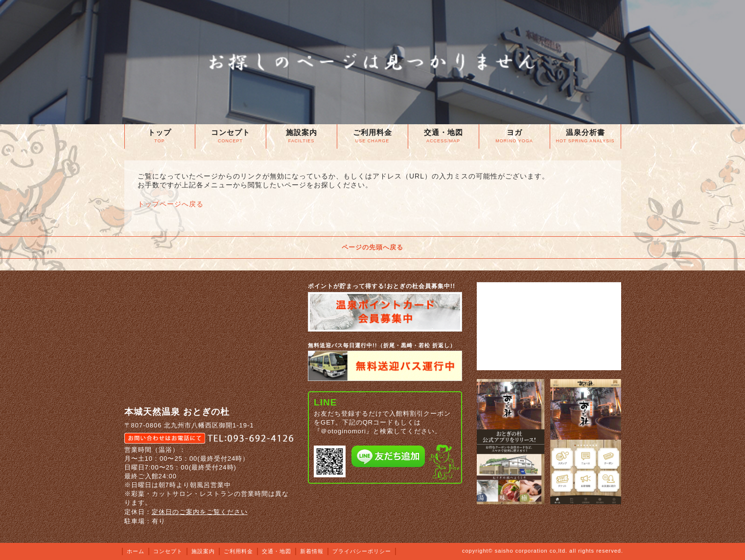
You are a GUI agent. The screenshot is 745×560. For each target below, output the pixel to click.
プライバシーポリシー (362, 551)
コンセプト (168, 551)
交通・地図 (277, 551)
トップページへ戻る (171, 204)
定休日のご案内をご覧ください (200, 512)
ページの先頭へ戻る (372, 247)
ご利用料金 (238, 551)
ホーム (136, 551)
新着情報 (312, 551)
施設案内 (203, 551)
